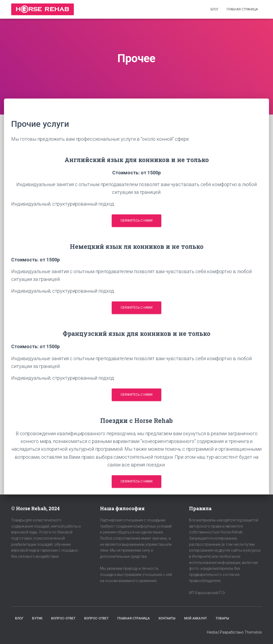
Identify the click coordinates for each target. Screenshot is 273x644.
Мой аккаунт (196, 618)
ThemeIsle (253, 632)
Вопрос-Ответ (63, 618)
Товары (222, 618)
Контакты (167, 618)
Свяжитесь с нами (136, 221)
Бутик (37, 618)
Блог (215, 9)
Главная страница (242, 9)
